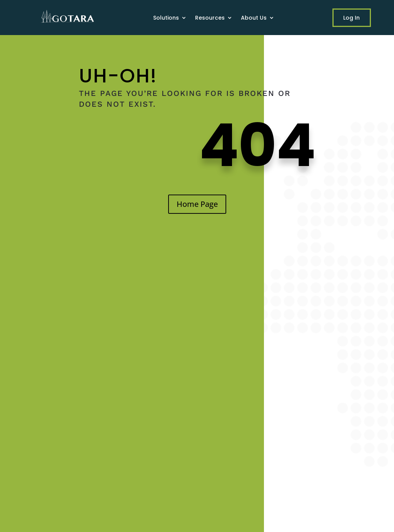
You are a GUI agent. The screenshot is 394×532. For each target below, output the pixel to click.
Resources (210, 18)
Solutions (166, 18)
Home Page (197, 204)
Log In (351, 18)
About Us (254, 18)
